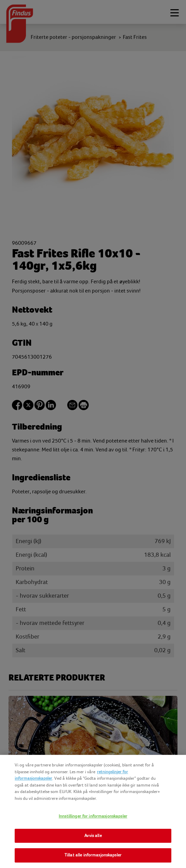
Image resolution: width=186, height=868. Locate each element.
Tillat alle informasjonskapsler (93, 855)
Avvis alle (93, 836)
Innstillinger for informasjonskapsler (93, 816)
